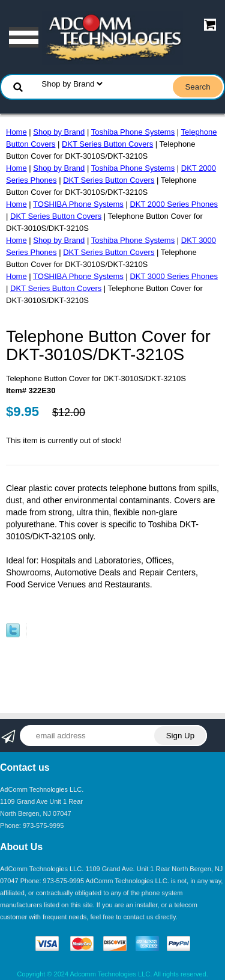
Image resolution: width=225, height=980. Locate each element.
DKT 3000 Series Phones (173, 276)
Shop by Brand (59, 132)
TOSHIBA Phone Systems (78, 204)
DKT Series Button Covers (107, 144)
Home (16, 132)
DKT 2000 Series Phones (173, 204)
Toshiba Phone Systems (133, 132)
